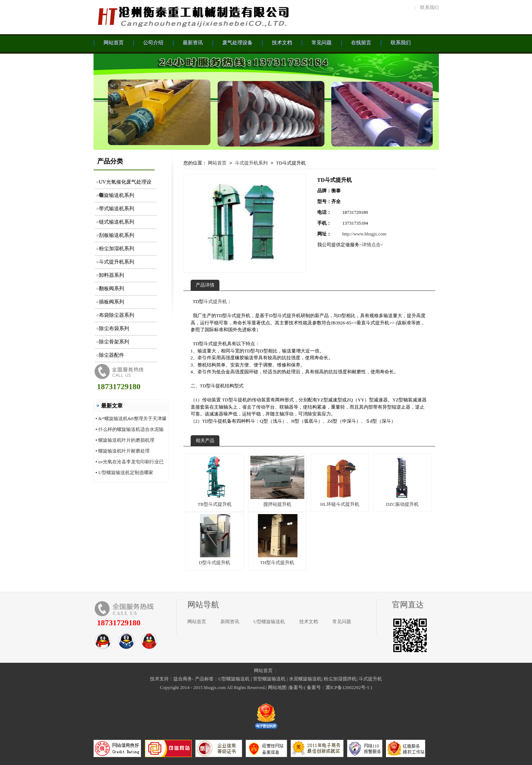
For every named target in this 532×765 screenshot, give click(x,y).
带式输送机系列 (117, 209)
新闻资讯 (230, 622)
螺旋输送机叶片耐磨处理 (124, 451)
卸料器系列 (112, 275)
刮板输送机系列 (117, 235)
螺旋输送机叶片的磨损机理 (126, 440)
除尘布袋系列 (114, 328)
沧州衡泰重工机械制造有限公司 (192, 16)
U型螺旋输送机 (269, 622)
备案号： (316, 687)
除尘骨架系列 (114, 342)
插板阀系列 (112, 302)
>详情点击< (371, 245)
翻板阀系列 (112, 289)
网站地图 (277, 687)
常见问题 (342, 622)
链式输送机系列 (117, 222)
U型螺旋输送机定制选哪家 (126, 472)
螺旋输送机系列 (117, 195)
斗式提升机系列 (117, 262)
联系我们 (429, 7)
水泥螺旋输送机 (305, 679)
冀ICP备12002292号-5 (347, 687)
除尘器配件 (112, 355)
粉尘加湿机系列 (117, 249)
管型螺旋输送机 (269, 679)
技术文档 (309, 622)
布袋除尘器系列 (117, 315)
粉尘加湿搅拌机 (340, 679)
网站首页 (217, 163)
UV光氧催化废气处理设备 (125, 184)
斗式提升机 (215, 301)
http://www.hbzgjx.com (365, 234)
